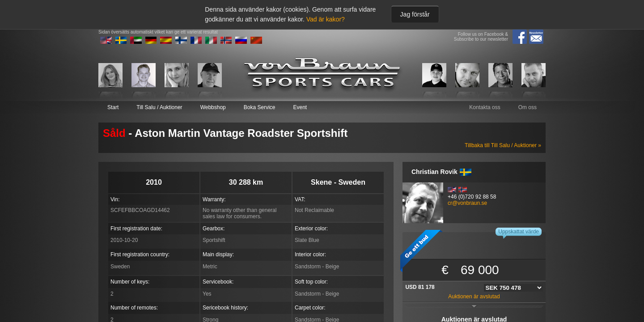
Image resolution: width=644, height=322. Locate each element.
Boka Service (260, 107)
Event (300, 107)
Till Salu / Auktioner (159, 107)
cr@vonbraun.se (467, 203)
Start (113, 107)
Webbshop (213, 107)
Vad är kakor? (326, 19)
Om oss (527, 107)
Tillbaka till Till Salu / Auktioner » (503, 145)
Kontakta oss (485, 107)
